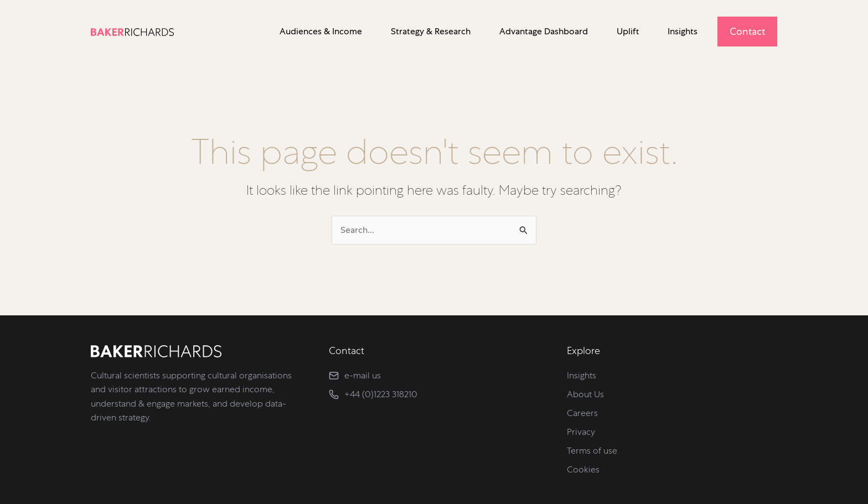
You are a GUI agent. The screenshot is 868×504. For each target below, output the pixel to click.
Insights (683, 31)
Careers (582, 413)
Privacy (581, 432)
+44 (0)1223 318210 (381, 394)
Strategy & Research (431, 31)
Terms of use (592, 451)
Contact (747, 31)
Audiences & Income (321, 31)
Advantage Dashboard (544, 31)
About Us (585, 394)
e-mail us (363, 375)
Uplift (628, 31)
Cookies (583, 469)
